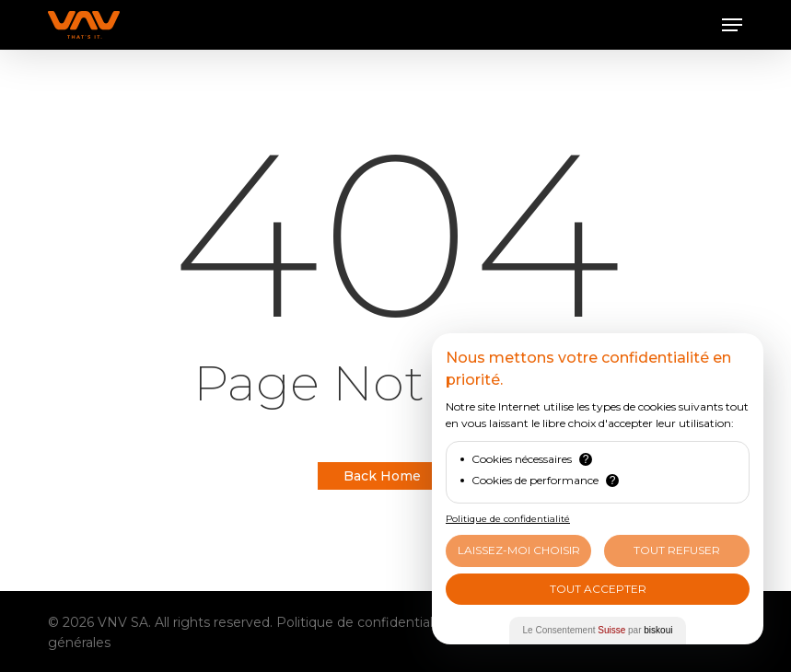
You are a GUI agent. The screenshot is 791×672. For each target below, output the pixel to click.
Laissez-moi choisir (519, 550)
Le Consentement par (598, 630)
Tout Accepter (598, 589)
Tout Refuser (677, 550)
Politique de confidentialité (363, 622)
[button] (732, 25)
